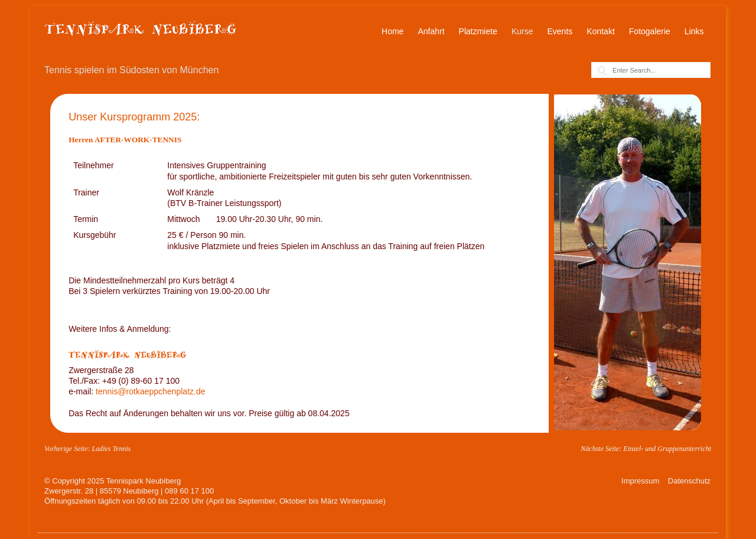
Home (392, 31)
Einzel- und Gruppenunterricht (667, 449)
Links (694, 31)
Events (560, 31)
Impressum (640, 481)
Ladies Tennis (111, 449)
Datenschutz (689, 481)
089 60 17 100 (189, 491)
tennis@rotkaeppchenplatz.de (150, 391)
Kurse (522, 31)
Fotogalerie (650, 31)
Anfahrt (431, 31)
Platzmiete (478, 31)
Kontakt (600, 31)
